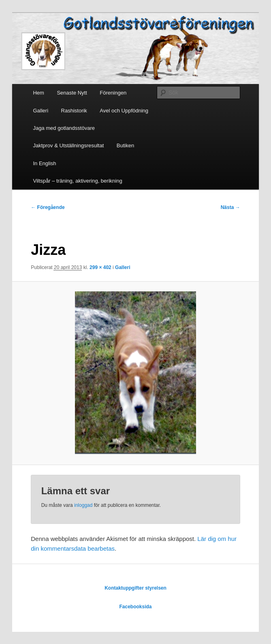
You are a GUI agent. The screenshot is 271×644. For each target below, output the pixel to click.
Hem (38, 93)
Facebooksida (135, 607)
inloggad (83, 505)
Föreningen (113, 93)
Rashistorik (74, 111)
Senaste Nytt (72, 93)
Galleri (41, 111)
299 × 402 (100, 267)
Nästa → (230, 207)
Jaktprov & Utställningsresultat (68, 145)
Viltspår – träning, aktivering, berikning (77, 181)
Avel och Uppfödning (124, 111)
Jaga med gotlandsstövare (64, 128)
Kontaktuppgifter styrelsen (135, 588)
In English (44, 163)
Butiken (125, 145)
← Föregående (48, 207)
